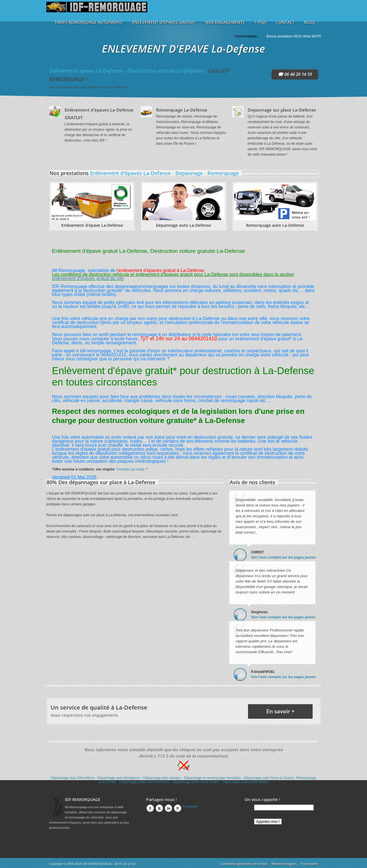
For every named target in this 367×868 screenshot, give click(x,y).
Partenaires (310, 864)
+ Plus (260, 22)
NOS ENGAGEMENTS (225, 22)
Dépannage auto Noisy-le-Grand (268, 778)
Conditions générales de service (244, 864)
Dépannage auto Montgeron (119, 778)
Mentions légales (284, 864)
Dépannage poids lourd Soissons (144, 782)
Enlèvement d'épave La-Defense (92, 225)
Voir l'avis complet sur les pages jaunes (283, 557)
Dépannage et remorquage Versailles (213, 778)
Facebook (190, 807)
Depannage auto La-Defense (184, 225)
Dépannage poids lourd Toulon (196, 782)
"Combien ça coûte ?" (132, 469)
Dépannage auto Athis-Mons (73, 778)
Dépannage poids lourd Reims (245, 782)
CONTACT (285, 22)
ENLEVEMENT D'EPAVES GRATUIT (164, 22)
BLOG (310, 22)
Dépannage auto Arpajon (162, 778)
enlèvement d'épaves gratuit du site (88, 278)
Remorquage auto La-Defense (275, 225)
